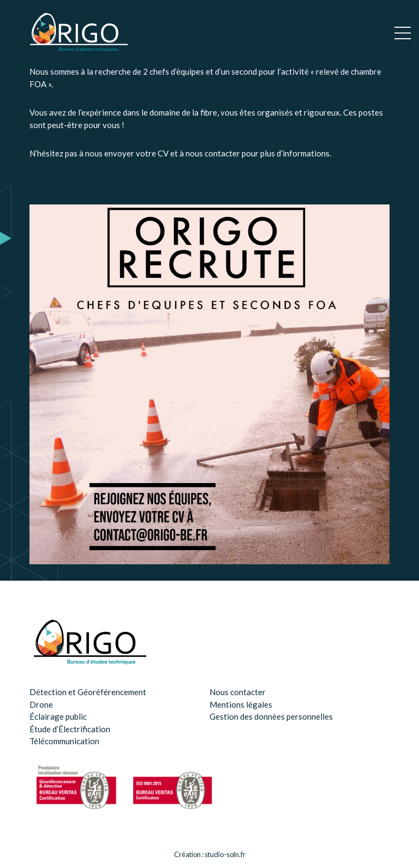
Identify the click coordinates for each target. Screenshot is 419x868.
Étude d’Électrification (70, 729)
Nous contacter (238, 692)
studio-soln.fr (225, 854)
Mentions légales (241, 704)
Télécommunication (64, 741)
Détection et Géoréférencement (88, 692)
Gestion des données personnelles (271, 716)
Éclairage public (58, 716)
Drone (41, 704)
